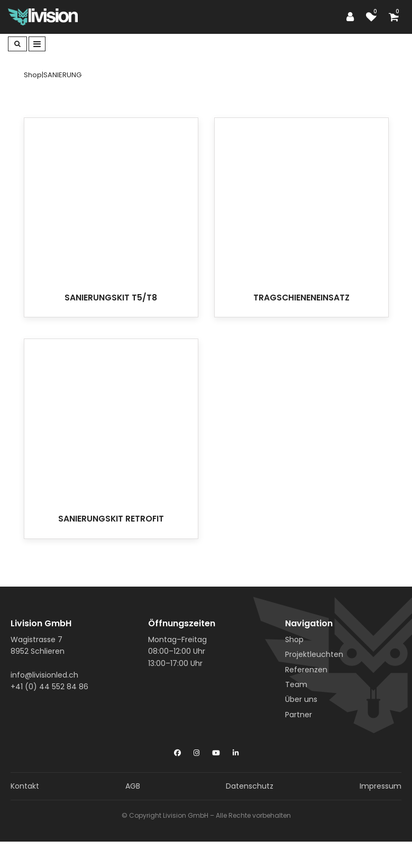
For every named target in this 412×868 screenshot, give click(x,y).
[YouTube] (216, 751)
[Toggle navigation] (37, 44)
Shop (294, 639)
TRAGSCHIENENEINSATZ (301, 298)
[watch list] (374, 17)
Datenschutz (250, 786)
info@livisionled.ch (44, 675)
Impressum (381, 786)
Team (296, 684)
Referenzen (306, 670)
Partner (299, 715)
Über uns (301, 699)
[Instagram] (196, 751)
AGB (133, 786)
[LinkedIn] (236, 751)
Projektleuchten (314, 654)
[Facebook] (177, 751)
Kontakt (25, 786)
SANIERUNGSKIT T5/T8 (111, 298)
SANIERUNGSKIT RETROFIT (111, 519)
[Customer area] (353, 17)
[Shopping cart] (396, 17)
